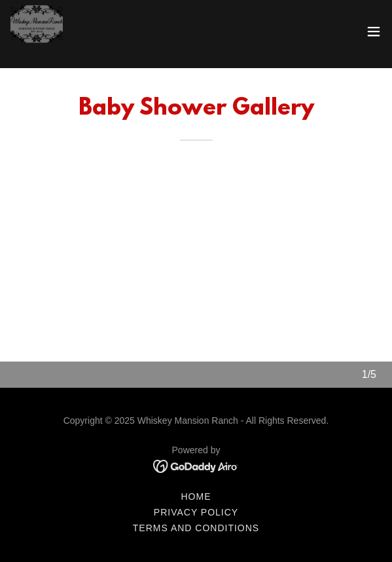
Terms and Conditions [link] (196, 528)
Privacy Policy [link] (196, 512)
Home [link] (196, 496)
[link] (37, 31)
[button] (374, 31)
